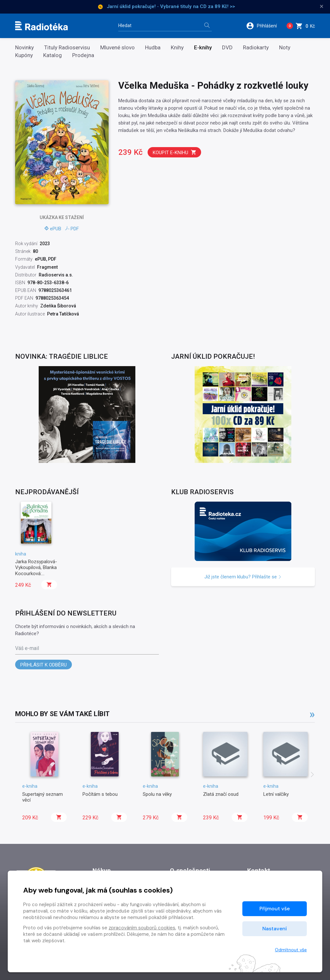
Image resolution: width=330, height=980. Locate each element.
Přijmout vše (275, 909)
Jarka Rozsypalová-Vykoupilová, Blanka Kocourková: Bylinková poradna (36, 570)
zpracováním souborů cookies (142, 928)
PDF (72, 229)
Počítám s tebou (100, 794)
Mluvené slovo (117, 48)
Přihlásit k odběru (44, 665)
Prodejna (83, 55)
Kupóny (24, 55)
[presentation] (312, 775)
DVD (227, 48)
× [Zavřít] (322, 6)
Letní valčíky (276, 794)
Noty (285, 48)
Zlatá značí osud (221, 794)
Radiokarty (256, 48)
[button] (264, 26)
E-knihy (203, 48)
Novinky (24, 48)
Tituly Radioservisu (67, 48)
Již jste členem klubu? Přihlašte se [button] (243, 577)
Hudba (153, 48)
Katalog (53, 55)
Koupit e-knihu (175, 152)
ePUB (53, 229)
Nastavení (275, 929)
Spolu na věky (157, 794)
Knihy (177, 48)
